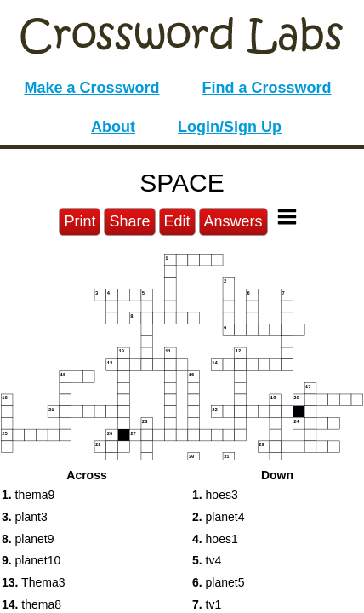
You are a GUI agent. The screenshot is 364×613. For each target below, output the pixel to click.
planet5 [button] (219, 582)
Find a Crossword (267, 88)
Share (129, 221)
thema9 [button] (28, 495)
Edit (177, 221)
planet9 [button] (28, 539)
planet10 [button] (31, 560)
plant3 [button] (25, 517)
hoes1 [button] (215, 539)
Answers (233, 221)
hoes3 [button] (215, 495)
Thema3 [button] (33, 582)
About (113, 127)
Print (80, 221)
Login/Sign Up (230, 127)
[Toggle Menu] (287, 217)
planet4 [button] (219, 517)
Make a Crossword (91, 88)
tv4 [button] (207, 560)
